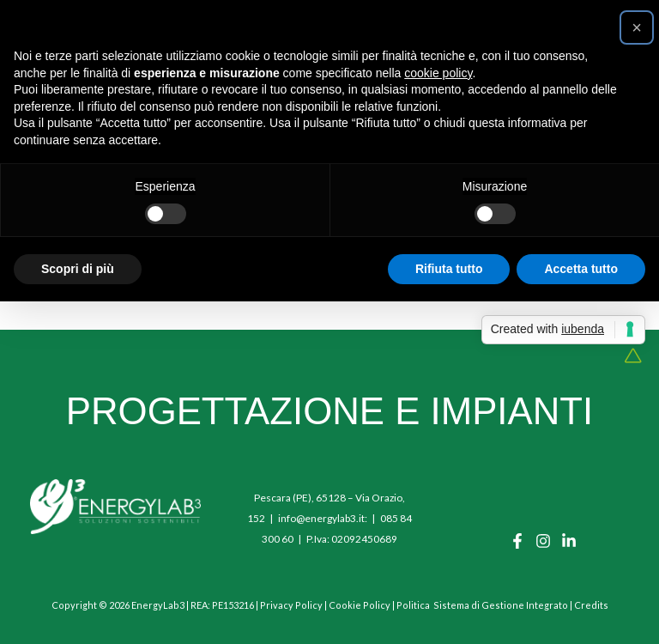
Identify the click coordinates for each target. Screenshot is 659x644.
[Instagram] (543, 541)
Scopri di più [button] (78, 269)
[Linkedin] (569, 541)
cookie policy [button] (438, 73)
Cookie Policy (360, 605)
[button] (637, 27)
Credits (591, 605)
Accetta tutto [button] (581, 269)
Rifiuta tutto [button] (449, 269)
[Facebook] (517, 541)
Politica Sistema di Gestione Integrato (482, 605)
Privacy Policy (291, 605)
